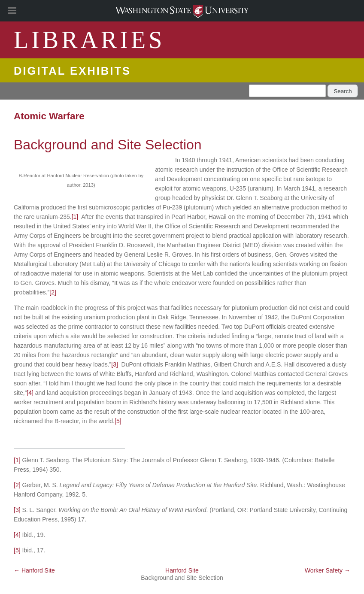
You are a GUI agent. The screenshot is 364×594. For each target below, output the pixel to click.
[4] (30, 393)
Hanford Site (182, 570)
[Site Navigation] (21, 11)
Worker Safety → (328, 570)
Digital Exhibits (72, 71)
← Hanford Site (34, 570)
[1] (75, 217)
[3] (115, 364)
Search (343, 91)
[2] (53, 292)
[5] (118, 421)
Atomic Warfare (49, 116)
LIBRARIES (89, 40)
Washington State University (182, 11)
